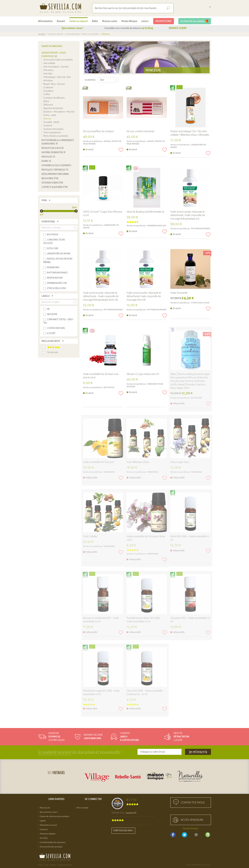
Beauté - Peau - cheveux (54, 84)
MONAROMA (109, 472)
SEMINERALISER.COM (156, 226)
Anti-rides (48, 74)
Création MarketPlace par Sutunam (198, 865)
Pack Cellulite (90, 536)
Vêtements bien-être (52, 183)
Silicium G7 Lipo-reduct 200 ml (143, 374)
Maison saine (110, 21)
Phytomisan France (201, 229)
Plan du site (45, 808)
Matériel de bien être (52, 152)
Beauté (61, 21)
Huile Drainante (179, 293)
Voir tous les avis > (123, 831)
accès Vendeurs (192, 820)
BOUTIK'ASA (109, 387)
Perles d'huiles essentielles (56, 136)
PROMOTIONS (164, 21)
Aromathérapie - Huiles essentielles (83, 34)
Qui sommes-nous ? (72, 28)
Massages (47, 157)
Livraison (44, 829)
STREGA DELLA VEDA (200, 303)
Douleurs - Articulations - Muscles (59, 112)
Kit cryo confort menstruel (140, 131)
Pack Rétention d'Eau (138, 462)
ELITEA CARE (196, 398)
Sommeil (48, 126)
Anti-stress (49, 70)
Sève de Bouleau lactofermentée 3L (145, 212)
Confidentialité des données (53, 842)
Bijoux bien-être (50, 178)
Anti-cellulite (49, 63)
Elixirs (45, 161)
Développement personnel (55, 174)
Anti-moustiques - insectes (56, 67)
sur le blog (147, 28)
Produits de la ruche (53, 148)
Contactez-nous (193, 803)
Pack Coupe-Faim (180, 462)
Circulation (48, 91)
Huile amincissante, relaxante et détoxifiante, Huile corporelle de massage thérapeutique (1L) (188, 215)
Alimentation (45, 21)
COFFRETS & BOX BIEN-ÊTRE (55, 187)
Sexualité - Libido (51, 122)
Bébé (95, 21)
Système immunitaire (53, 129)
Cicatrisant (48, 87)
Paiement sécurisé (48, 825)
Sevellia (42, 34)
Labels (43, 821)
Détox (46, 101)
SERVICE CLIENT (178, 28)
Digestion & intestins (53, 108)
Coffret (47, 94)
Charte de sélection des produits (55, 816)
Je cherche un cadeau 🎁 (195, 21)
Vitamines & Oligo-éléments (56, 165)
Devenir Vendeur (191, 828)
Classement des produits (51, 847)
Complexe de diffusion (54, 98)
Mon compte (82, 808)
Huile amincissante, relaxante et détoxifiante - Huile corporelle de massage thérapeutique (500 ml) (101, 296)
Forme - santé (50, 115)
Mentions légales (48, 834)
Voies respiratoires (52, 133)
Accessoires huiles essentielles (58, 60)
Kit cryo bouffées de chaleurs (98, 131)
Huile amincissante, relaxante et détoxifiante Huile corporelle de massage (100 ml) (144, 296)
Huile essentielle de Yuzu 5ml (98, 462)
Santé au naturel (79, 21)
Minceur (47, 119)
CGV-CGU (44, 838)
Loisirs (145, 21)
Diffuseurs (48, 105)
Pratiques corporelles (54, 170)
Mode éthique (129, 21)
